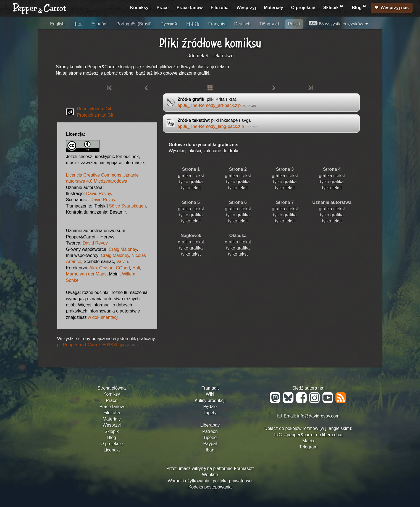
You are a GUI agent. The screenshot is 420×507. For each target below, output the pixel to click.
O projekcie (303, 8)
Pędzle (210, 407)
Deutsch (242, 24)
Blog (359, 7)
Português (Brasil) (134, 24)
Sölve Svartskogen (127, 206)
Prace (163, 8)
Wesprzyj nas (395, 8)
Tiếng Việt (269, 24)
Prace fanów (190, 8)
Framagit (210, 388)
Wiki (210, 394)
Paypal (210, 444)
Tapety (210, 413)
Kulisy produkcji (210, 400)
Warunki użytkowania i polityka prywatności (210, 481)
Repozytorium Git (94, 109)
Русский (169, 24)
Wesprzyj (246, 8)
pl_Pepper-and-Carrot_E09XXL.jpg (97, 345)
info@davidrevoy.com (318, 416)
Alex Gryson (101, 268)
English (57, 24)
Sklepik (334, 7)
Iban (210, 450)
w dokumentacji (103, 317)
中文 (78, 24)
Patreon (210, 431)
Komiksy (139, 8)
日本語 (193, 24)
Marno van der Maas (86, 274)
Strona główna (112, 388)
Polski (294, 24)
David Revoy (99, 194)
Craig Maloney (123, 249)
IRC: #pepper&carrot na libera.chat (308, 435)
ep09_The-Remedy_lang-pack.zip (218, 126)
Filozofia (220, 8)
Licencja (112, 450)
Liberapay (210, 425)
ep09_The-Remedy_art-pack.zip (217, 105)
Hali (136, 268)
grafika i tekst (191, 176)
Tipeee (210, 438)
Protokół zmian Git (95, 115)
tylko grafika (191, 182)
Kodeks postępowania (210, 487)
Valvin (122, 262)
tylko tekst (191, 188)
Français (217, 24)
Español (99, 24)
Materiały (273, 8)
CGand (123, 268)
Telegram (308, 447)
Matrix (308, 441)
